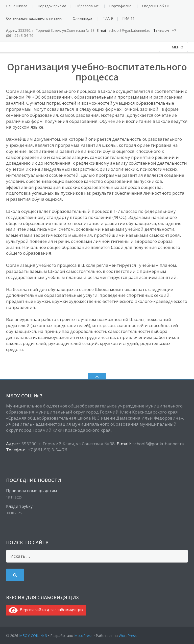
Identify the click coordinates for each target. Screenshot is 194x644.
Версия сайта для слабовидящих (46, 610)
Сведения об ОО (156, 6)
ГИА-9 (108, 18)
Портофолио (120, 6)
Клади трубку (19, 506)
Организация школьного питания (35, 18)
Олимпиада (82, 18)
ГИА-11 (128, 18)
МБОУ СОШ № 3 (33, 636)
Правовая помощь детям (31, 491)
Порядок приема (52, 6)
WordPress (128, 636)
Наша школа (17, 6)
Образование (87, 6)
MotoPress (83, 636)
